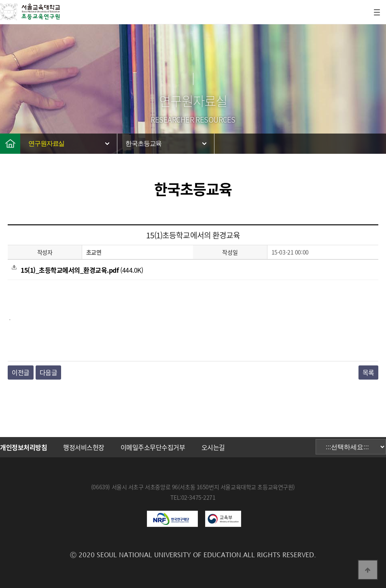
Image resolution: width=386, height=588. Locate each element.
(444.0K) (77, 270)
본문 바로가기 (0, 0)
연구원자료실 (46, 143)
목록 (368, 372)
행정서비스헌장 (84, 447)
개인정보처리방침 (23, 447)
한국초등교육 (143, 143)
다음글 (49, 372)
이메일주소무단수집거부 (153, 447)
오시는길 (213, 447)
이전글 (21, 372)
